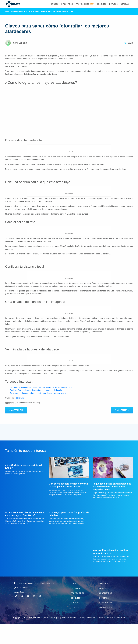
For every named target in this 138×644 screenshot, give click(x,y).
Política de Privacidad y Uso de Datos (111, 637)
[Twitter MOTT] (22, 616)
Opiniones (104, 617)
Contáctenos (106, 627)
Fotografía (34, 11)
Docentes (102, 4)
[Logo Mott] (12, 4)
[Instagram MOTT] (40, 616)
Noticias (125, 4)
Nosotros (104, 603)
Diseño (44, 11)
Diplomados (67, 4)
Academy (103, 607)
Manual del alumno (69, 637)
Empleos (114, 4)
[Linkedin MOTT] (28, 616)
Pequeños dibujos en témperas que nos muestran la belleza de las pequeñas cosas (112, 506)
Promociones (82, 4)
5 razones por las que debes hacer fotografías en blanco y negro (38, 393)
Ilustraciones (54, 11)
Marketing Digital (20, 11)
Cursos (55, 4)
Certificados (105, 612)
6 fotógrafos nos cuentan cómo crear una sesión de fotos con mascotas (41, 387)
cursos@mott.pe (21, 612)
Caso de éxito (106, 622)
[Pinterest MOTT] (34, 616)
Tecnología (68, 11)
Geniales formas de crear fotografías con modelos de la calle (36, 390)
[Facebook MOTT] (16, 616)
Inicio (8, 11)
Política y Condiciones (87, 637)
